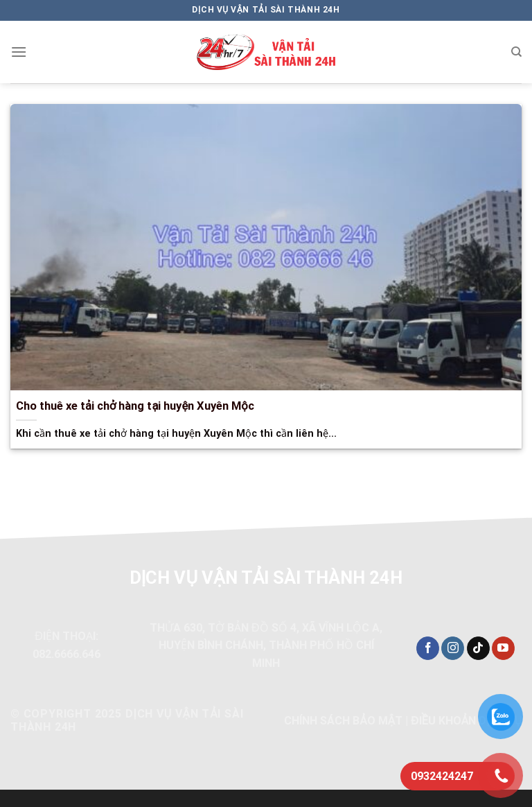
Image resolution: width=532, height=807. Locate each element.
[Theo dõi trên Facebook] (428, 648)
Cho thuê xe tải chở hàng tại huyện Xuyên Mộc (135, 406)
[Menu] (19, 52)
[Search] (516, 52)
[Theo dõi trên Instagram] (453, 648)
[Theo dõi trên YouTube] (503, 648)
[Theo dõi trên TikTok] (478, 648)
